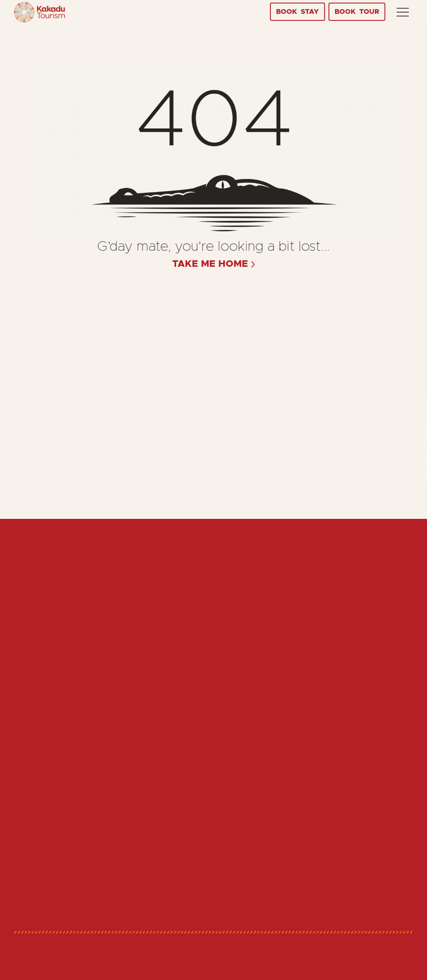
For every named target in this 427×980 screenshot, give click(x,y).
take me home (210, 264)
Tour (357, 12)
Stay (297, 12)
